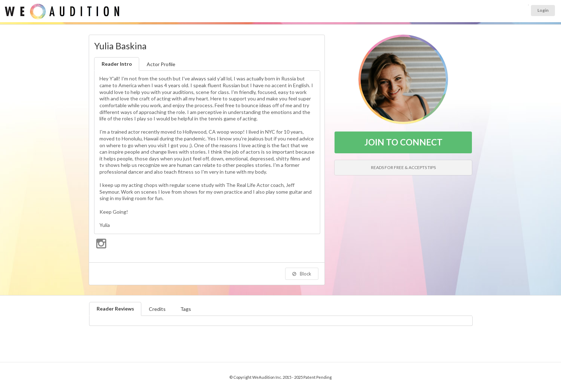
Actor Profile (161, 64)
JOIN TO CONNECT (403, 142)
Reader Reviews (115, 309)
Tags (186, 309)
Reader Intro (117, 64)
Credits (157, 309)
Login (543, 10)
